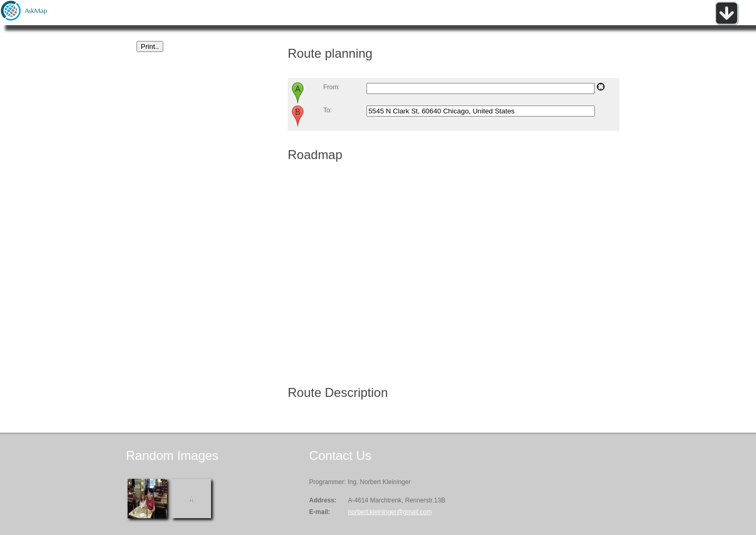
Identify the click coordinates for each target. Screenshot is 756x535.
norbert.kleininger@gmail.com (390, 512)
